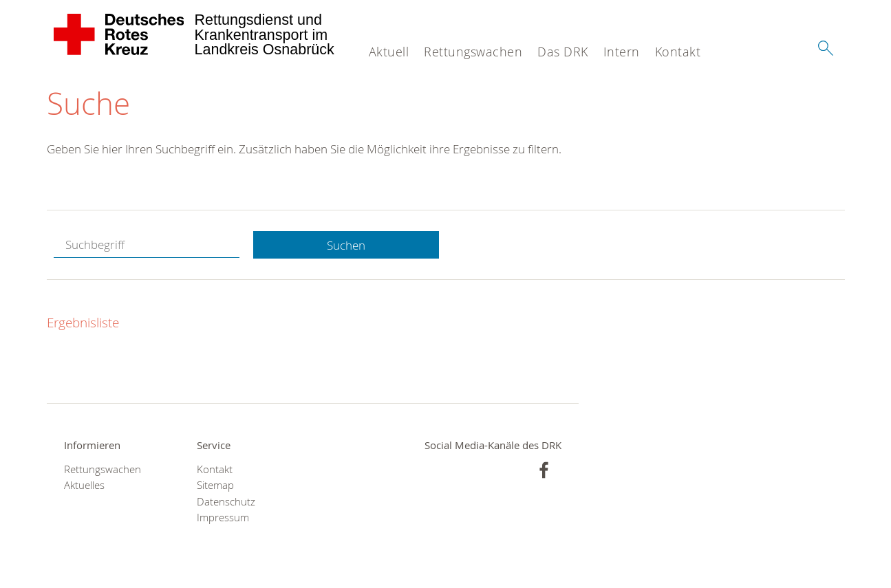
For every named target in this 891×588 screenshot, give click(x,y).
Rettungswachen (473, 52)
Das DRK (563, 52)
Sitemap (215, 485)
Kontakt (678, 52)
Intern (622, 52)
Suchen (346, 245)
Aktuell (389, 52)
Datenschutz (226, 502)
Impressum (223, 518)
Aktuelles (84, 485)
